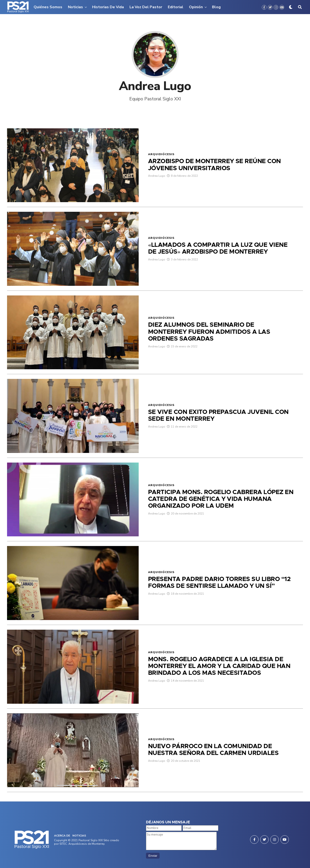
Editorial (176, 7)
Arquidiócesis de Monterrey (86, 844)
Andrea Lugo (157, 182)
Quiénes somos (48, 7)
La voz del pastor (146, 7)
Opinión (196, 7)
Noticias (75, 7)
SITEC (63, 844)
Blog (216, 7)
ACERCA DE (62, 836)
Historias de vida (108, 7)
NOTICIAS (79, 836)
